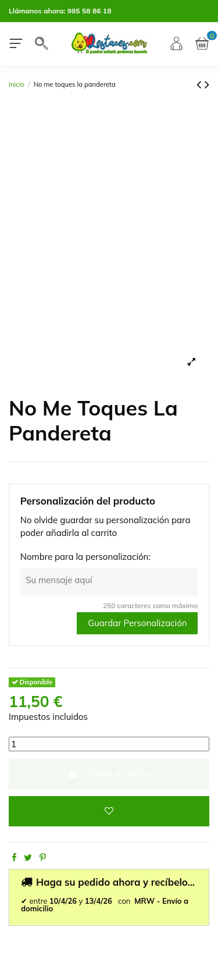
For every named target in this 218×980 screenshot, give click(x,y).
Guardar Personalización (137, 623)
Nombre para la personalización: (85, 557)
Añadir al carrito (109, 773)
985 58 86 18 (90, 11)
